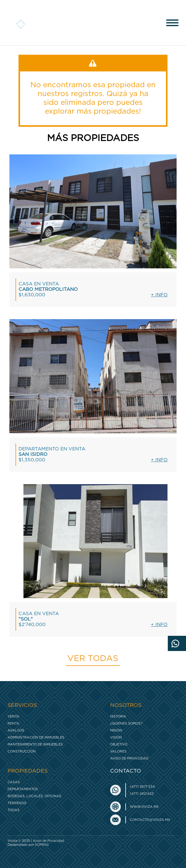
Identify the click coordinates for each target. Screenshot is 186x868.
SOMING (42, 845)
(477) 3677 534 (142, 787)
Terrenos (17, 803)
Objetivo (119, 744)
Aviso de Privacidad (129, 758)
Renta (14, 723)
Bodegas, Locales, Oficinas (34, 796)
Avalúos (16, 730)
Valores (118, 751)
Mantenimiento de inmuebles (35, 744)
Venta (14, 716)
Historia (118, 716)
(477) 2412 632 (142, 794)
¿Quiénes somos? (126, 723)
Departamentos (23, 789)
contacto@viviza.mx (150, 820)
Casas (14, 782)
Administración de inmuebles (36, 737)
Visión (116, 737)
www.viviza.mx (144, 807)
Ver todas (93, 659)
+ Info (159, 295)
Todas (14, 810)
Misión (116, 730)
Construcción (22, 751)
